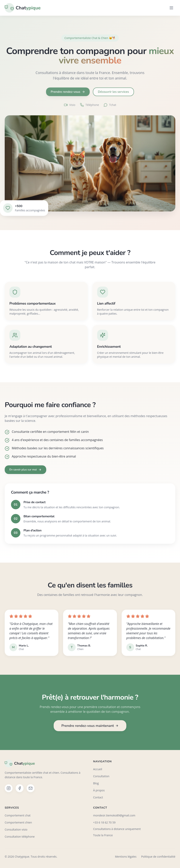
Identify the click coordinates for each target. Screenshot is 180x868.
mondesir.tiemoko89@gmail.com (114, 815)
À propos (99, 790)
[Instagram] (9, 788)
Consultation (101, 776)
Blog (96, 783)
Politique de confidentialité (158, 857)
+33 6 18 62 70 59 (104, 822)
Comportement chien (18, 822)
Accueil (98, 769)
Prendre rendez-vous (68, 94)
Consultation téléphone (20, 837)
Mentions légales (126, 857)
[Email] (31, 788)
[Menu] (171, 8)
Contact (98, 797)
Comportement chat (18, 815)
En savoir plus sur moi (25, 470)
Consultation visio (16, 829)
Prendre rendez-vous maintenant (90, 726)
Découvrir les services (113, 94)
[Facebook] (20, 788)
